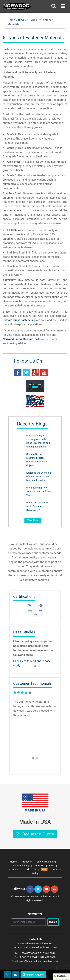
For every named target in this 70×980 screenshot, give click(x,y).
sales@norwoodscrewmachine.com (39, 961)
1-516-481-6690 (47, 957)
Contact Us (16, 869)
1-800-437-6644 (28, 953)
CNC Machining (21, 866)
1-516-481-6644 (46, 953)
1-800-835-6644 (28, 957)
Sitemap (32, 869)
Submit (53, 922)
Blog (52, 866)
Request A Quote (33, 975)
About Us (39, 866)
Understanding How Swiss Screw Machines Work (39, 491)
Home (14, 862)
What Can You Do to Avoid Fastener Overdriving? (37, 506)
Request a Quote (35, 834)
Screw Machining (46, 862)
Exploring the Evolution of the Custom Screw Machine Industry (39, 477)
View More (33, 520)
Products (27, 862)
